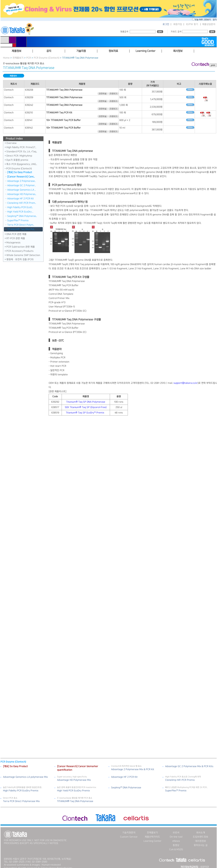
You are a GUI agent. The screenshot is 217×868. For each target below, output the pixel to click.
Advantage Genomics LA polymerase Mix (25, 774)
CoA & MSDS (176, 846)
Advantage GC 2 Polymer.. (22, 185)
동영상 (176, 842)
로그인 (166, 24)
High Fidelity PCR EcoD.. (20, 207)
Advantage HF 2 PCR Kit (21, 199)
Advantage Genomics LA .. (22, 190)
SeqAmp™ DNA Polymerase (126, 785)
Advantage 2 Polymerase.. (22, 181)
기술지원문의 (129, 830)
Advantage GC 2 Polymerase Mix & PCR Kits (189, 763)
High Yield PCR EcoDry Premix (73, 788)
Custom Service (129, 834)
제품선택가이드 (152, 834)
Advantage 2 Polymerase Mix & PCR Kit (133, 766)
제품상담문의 (209, 24)
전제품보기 (18, 58)
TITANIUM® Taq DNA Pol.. (21, 229)
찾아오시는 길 (201, 842)
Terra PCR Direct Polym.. (21, 225)
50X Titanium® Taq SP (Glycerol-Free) (86, 407)
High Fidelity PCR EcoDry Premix (21, 788)
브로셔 (176, 830)
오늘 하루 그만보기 (203, 20)
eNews (176, 838)
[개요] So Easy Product (20, 172)
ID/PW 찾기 (192, 24)
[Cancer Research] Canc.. (21, 177)
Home (6, 58)
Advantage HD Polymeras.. (22, 194)
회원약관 (205, 864)
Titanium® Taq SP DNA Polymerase (86, 402)
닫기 (215, 20)
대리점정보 (201, 838)
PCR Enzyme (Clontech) (47, 58)
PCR (29, 58)
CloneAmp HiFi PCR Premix (180, 777)
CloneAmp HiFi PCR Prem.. (22, 203)
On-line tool (176, 834)
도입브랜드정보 (201, 834)
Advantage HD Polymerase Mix (74, 777)
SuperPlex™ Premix (18, 220)
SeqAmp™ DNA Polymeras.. (22, 216)
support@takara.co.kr (186, 383)
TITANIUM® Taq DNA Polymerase (75, 798)
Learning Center (152, 838)
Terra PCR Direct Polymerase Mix (21, 798)
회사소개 (201, 830)
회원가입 (178, 24)
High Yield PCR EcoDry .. (20, 212)
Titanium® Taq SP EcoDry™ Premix (85, 413)
